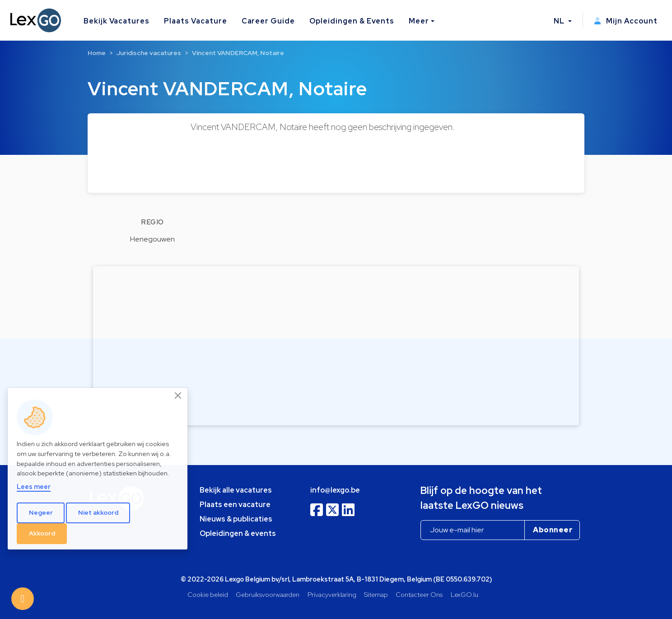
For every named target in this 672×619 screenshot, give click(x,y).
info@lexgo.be (335, 490)
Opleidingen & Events (352, 21)
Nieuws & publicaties (236, 519)
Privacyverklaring (332, 594)
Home (97, 53)
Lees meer (34, 486)
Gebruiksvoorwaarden (268, 594)
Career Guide (268, 21)
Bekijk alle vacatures (236, 490)
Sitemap (376, 594)
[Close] (178, 396)
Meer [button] (419, 21)
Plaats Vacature (195, 21)
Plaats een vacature (235, 505)
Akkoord (42, 533)
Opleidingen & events (238, 533)
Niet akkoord (98, 512)
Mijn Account (626, 21)
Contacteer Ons (419, 594)
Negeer (41, 512)
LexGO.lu (464, 594)
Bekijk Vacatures (117, 21)
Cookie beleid (208, 594)
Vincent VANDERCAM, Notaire (238, 53)
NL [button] (560, 21)
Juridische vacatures (149, 53)
